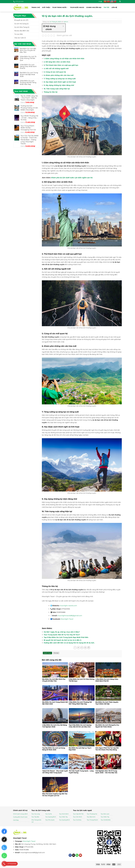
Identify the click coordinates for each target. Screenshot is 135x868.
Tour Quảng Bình (51, 817)
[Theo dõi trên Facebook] (99, 2)
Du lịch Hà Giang (20, 24)
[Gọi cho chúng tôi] (77, 855)
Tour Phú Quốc (50, 820)
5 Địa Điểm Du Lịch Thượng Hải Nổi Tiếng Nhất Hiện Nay (28, 83)
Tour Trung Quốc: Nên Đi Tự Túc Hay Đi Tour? (62, 635)
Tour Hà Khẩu (77, 820)
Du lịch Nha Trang (21, 27)
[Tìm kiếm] (120, 2)
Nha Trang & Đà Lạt (36, 821)
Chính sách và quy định (20, 814)
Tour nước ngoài (77, 7)
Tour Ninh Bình (64, 814)
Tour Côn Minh (78, 817)
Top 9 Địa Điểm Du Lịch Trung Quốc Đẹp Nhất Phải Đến (66, 637)
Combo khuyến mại (94, 7)
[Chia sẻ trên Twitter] (78, 648)
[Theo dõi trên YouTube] (80, 855)
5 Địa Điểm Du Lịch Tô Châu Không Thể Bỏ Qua (28, 58)
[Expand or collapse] (63, 26)
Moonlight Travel (29, 841)
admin (66, 22)
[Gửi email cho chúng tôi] (101, 2)
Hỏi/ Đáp (16, 820)
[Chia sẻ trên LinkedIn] (89, 648)
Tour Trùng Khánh (92, 820)
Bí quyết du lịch (20, 20)
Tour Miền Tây (63, 817)
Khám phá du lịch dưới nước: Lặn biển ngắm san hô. (72, 178)
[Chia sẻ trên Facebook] (75, 648)
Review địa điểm (20, 31)
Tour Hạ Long (36, 814)
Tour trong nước (60, 7)
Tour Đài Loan (105, 814)
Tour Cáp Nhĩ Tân (78, 814)
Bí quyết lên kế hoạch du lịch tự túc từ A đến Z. (63, 640)
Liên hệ (114, 7)
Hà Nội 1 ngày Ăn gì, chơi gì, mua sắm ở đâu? (62, 632)
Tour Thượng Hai (92, 814)
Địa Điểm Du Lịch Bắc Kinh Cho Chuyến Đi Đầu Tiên (28, 50)
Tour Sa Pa (49, 814)
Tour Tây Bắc (35, 817)
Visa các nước (19, 38)
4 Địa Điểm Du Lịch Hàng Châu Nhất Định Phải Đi (28, 66)
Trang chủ (36, 7)
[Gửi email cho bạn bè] (82, 648)
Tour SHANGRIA (106, 820)
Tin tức (107, 7)
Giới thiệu (46, 7)
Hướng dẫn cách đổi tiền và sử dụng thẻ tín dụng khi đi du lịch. (69, 643)
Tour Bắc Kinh (91, 817)
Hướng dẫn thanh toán (20, 817)
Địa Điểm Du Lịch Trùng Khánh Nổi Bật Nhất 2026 (29, 74)
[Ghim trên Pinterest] (85, 648)
